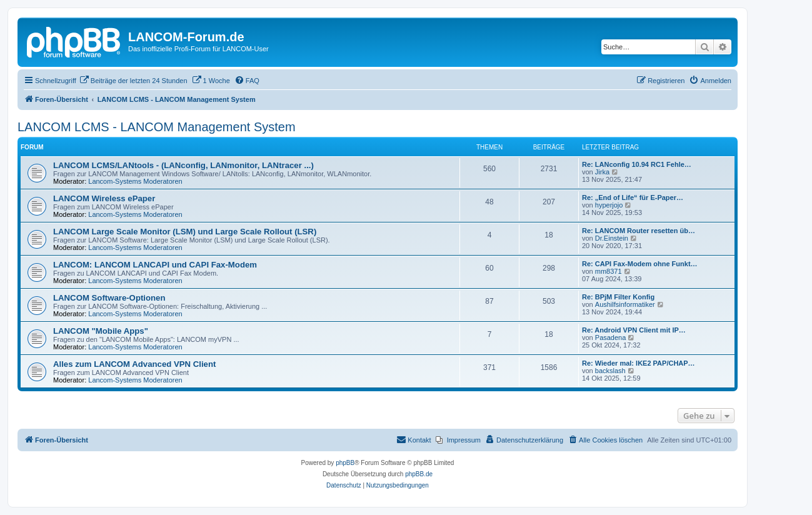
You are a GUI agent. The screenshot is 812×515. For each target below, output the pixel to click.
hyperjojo (609, 205)
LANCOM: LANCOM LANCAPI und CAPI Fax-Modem (155, 265)
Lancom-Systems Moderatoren (135, 181)
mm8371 (609, 271)
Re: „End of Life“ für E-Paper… (633, 197)
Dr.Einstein (612, 238)
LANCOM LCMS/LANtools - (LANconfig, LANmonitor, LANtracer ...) (183, 165)
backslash (610, 371)
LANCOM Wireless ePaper (104, 198)
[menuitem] (133, 81)
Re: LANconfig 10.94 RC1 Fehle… (637, 164)
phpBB (345, 463)
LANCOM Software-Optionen (109, 298)
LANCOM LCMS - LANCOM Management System (157, 127)
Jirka (602, 172)
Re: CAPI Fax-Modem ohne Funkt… (640, 264)
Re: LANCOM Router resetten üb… (639, 231)
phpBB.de (419, 474)
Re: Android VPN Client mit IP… (634, 330)
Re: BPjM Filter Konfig (618, 297)
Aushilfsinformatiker (625, 304)
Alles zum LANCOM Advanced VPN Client (134, 364)
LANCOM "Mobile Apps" (101, 331)
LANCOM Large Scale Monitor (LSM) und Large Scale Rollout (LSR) (185, 232)
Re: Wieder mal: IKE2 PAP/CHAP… (639, 363)
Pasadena (611, 337)
